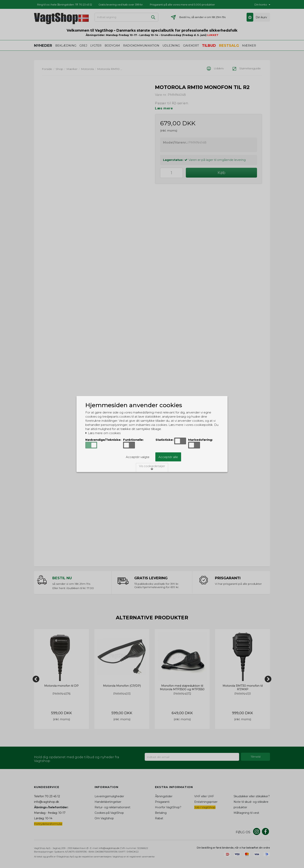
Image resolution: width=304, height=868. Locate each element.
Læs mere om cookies (103, 433)
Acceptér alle (168, 457)
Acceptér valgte (138, 457)
